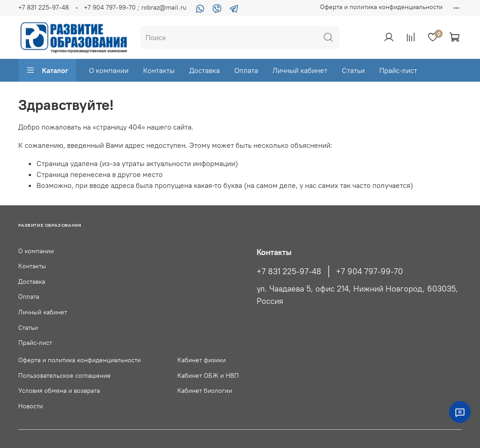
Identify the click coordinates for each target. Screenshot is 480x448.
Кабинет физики (201, 360)
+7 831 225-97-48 (44, 7)
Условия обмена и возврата (59, 391)
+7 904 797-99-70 (369, 271)
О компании (109, 70)
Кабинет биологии (205, 391)
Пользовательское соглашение (65, 375)
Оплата (246, 70)
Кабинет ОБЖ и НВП (208, 375)
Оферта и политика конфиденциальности (381, 7)
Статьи (353, 70)
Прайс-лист (398, 70)
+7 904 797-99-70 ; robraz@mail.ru (135, 7)
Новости (31, 406)
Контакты (159, 70)
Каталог (47, 70)
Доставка (204, 70)
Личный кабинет (300, 70)
